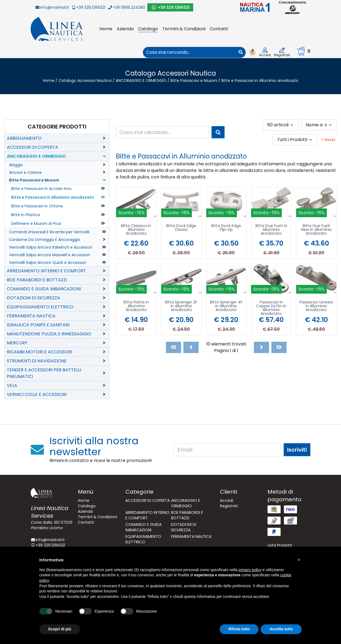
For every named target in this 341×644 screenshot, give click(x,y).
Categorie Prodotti (57, 127)
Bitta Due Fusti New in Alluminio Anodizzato (316, 230)
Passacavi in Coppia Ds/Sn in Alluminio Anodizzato (271, 308)
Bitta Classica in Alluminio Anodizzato (136, 230)
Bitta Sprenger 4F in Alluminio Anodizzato (226, 306)
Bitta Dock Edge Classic (181, 228)
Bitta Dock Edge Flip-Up (226, 228)
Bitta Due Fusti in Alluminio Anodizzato (271, 230)
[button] (299, 560)
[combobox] (189, 52)
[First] (174, 347)
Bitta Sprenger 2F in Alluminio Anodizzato (181, 306)
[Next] (261, 347)
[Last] (279, 347)
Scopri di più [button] (60, 629)
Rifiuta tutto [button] (239, 629)
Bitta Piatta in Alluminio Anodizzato (136, 306)
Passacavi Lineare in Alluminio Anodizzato (316, 306)
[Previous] (191, 347)
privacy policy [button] (250, 570)
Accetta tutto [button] (281, 629)
